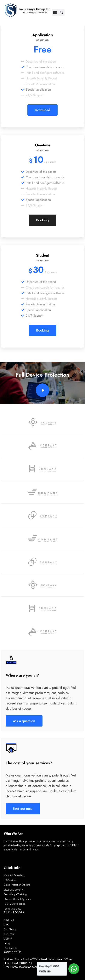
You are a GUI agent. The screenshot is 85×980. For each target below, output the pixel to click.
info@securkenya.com (24, 967)
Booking (42, 220)
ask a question (24, 721)
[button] (55, 12)
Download (42, 110)
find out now (23, 809)
